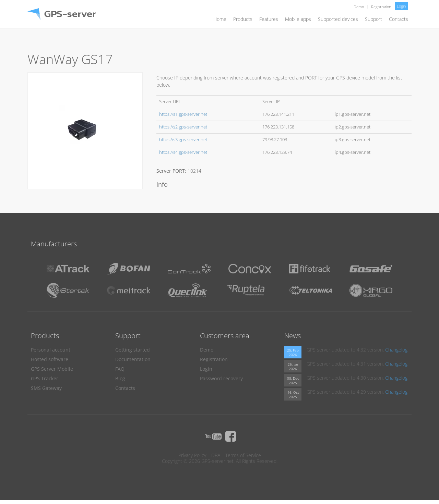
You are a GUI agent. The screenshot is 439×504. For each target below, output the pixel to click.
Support (373, 19)
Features (269, 19)
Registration (381, 7)
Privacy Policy (192, 455)
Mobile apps (298, 19)
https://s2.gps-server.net (183, 127)
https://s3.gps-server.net (183, 140)
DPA (216, 455)
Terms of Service (243, 455)
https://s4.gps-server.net (183, 152)
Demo (359, 7)
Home (220, 19)
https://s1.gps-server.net (183, 114)
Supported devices (338, 19)
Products (243, 19)
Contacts (399, 19)
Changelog (396, 350)
